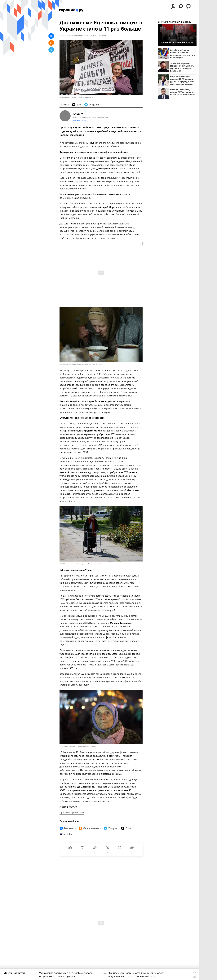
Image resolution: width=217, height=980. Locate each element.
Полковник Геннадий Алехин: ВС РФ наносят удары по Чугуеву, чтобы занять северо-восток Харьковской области (182, 80)
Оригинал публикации (72, 812)
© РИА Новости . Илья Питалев (70, 746)
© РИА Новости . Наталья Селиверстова (73, 564)
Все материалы (80, 121)
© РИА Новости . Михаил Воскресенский (73, 364)
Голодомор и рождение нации (176, 43)
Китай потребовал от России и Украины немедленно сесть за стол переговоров (183, 54)
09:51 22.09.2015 (66, 35)
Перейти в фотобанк (86, 98)
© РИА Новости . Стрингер (68, 98)
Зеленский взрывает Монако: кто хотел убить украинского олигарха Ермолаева (182, 67)
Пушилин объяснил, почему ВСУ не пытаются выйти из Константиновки (183, 92)
